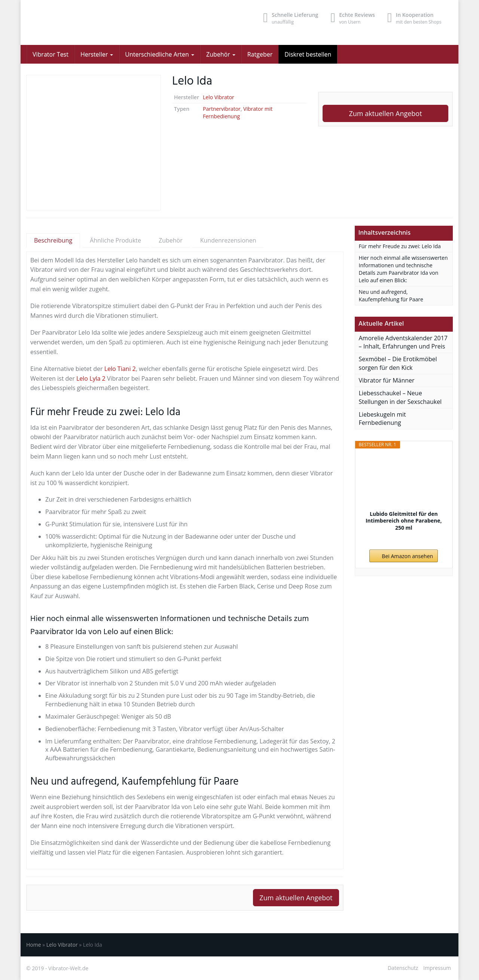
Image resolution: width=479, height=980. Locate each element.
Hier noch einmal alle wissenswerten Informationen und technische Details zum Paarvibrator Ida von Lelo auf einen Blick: (403, 269)
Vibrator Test (51, 54)
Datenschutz (403, 968)
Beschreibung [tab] (53, 240)
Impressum (437, 968)
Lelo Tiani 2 (120, 369)
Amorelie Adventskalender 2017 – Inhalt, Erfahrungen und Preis (403, 342)
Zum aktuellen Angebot (385, 113)
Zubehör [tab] (171, 240)
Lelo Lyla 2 (91, 378)
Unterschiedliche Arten (160, 54)
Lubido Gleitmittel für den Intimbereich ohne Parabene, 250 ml (404, 521)
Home (34, 945)
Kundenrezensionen (228, 240)
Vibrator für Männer (387, 380)
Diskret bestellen (308, 54)
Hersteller (97, 54)
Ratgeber (260, 54)
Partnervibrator (222, 109)
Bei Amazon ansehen (407, 556)
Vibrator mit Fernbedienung (238, 112)
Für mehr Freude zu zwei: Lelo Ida (400, 246)
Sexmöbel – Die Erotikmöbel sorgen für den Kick (398, 363)
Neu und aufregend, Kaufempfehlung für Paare (391, 296)
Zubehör (221, 54)
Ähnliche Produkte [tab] (115, 240)
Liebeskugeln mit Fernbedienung (382, 419)
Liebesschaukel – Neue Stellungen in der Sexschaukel (400, 397)
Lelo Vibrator (219, 97)
